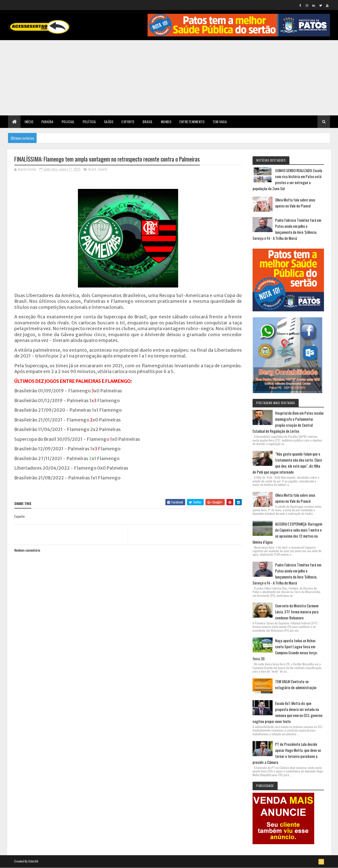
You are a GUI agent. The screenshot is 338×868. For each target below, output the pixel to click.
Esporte (128, 122)
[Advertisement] (169, 78)
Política (89, 122)
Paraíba (47, 122)
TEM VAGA (220, 122)
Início (29, 122)
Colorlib (33, 861)
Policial (68, 122)
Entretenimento (192, 122)
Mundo (166, 122)
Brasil (148, 122)
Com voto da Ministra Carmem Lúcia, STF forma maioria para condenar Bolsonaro (297, 612)
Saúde (109, 122)
